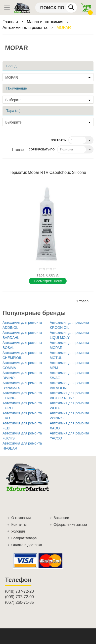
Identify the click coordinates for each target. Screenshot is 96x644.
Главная (11, 22)
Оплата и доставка (27, 545)
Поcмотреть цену (48, 281)
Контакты (19, 525)
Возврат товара (24, 538)
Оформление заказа (70, 525)
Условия (18, 531)
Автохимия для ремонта (26, 28)
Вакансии (61, 518)
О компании (21, 518)
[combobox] (56, 8)
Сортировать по (42, 149)
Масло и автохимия (46, 22)
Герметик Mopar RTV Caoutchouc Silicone (48, 172)
